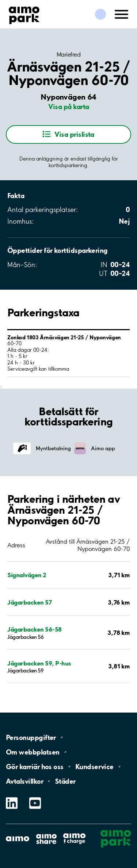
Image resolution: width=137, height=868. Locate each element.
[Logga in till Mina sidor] (100, 14)
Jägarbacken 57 (29, 602)
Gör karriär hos (35, 767)
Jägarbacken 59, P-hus (39, 663)
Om (33, 752)
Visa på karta (69, 107)
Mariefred (69, 54)
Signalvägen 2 (27, 575)
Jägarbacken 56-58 (35, 629)
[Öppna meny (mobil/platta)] (122, 13)
